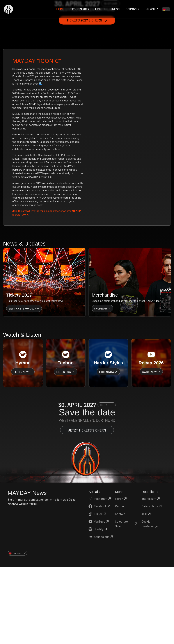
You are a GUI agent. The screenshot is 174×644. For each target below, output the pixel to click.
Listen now (23, 449)
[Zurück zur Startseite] (8, 9)
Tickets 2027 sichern (87, 97)
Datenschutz (152, 583)
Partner (120, 583)
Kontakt (120, 591)
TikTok (98, 591)
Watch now (151, 449)
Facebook (100, 583)
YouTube (99, 598)
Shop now (102, 385)
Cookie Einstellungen (150, 601)
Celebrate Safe (127, 601)
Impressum (151, 576)
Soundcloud (101, 614)
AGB (146, 591)
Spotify (98, 606)
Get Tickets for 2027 (24, 385)
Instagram (100, 576)
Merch (121, 576)
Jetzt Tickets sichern (87, 507)
